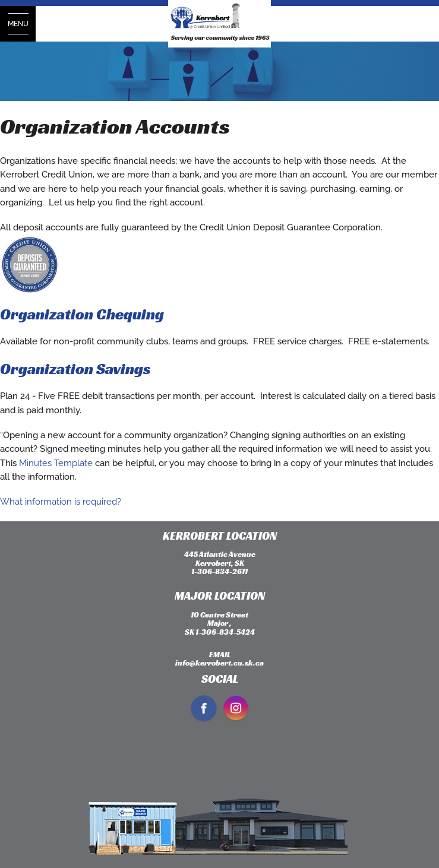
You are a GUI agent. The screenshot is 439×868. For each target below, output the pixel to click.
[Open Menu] (18, 24)
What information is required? (61, 502)
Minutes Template (56, 463)
